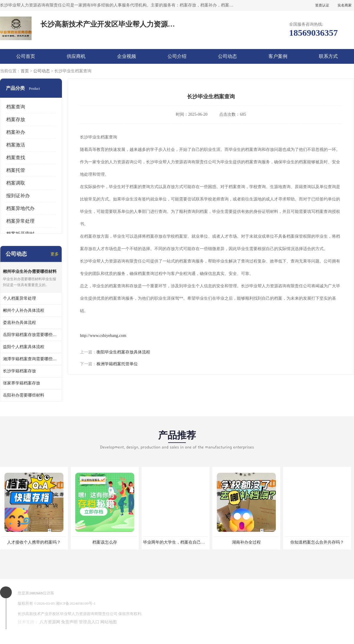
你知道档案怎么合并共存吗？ (317, 542)
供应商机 (76, 56)
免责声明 (69, 622)
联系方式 (328, 56)
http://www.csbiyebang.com (103, 336)
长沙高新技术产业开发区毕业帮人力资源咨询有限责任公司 (68, 614)
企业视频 (127, 56)
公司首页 (26, 56)
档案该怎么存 (105, 542)
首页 (25, 71)
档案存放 (16, 119)
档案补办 (16, 132)
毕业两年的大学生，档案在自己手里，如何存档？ (189, 542)
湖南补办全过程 (246, 542)
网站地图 (109, 622)
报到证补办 (18, 196)
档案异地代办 (20, 208)
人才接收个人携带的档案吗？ (34, 542)
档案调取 (16, 183)
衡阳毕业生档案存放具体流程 (123, 352)
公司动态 (227, 56)
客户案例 (278, 56)
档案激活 (16, 145)
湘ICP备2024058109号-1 (76, 603)
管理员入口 (89, 622)
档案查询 (16, 107)
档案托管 (16, 170)
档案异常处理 (20, 221)
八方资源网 (50, 622)
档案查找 (16, 158)
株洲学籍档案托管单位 (117, 364)
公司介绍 (177, 56)
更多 (55, 254)
